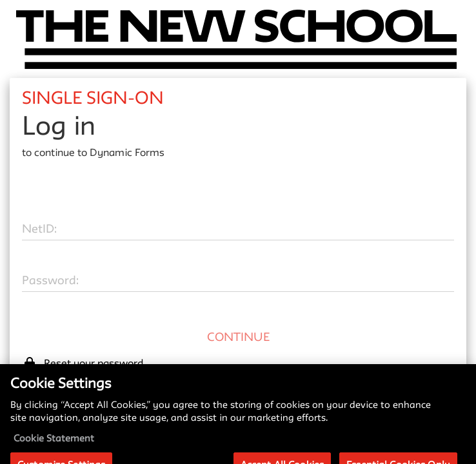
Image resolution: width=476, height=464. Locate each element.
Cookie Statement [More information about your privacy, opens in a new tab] (54, 446)
